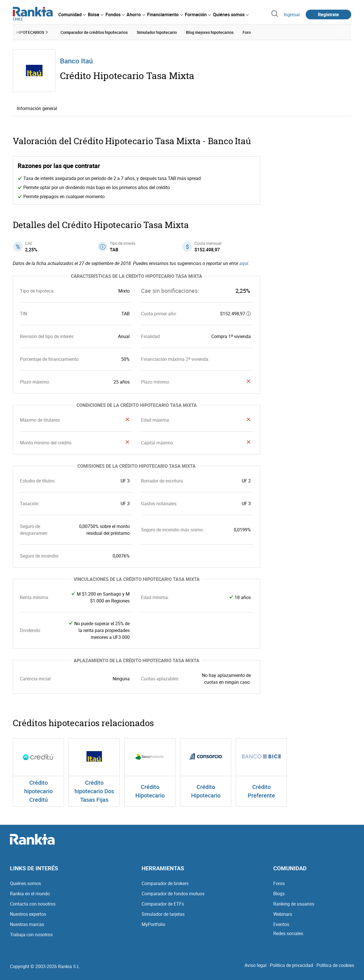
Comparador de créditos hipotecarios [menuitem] (94, 32)
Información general (37, 108)
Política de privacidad (291, 965)
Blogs (279, 894)
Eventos (281, 924)
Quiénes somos (25, 883)
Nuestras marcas (27, 924)
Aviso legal (256, 965)
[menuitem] (72, 14)
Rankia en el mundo (30, 894)
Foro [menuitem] (247, 32)
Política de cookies (335, 965)
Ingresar (292, 14)
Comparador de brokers (165, 883)
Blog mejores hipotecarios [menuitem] (210, 32)
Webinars (283, 914)
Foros (279, 883)
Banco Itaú (76, 61)
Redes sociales (288, 933)
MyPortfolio (153, 924)
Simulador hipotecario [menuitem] (157, 32)
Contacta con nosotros (33, 904)
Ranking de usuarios (294, 904)
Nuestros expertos (28, 914)
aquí (244, 263)
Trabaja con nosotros (31, 935)
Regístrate (328, 14)
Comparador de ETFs (163, 904)
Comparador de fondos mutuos (173, 894)
